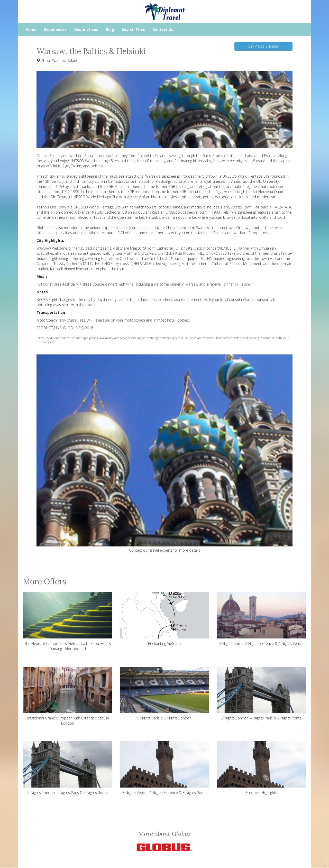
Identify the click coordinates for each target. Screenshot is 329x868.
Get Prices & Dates (263, 46)
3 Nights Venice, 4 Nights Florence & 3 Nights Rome (165, 768)
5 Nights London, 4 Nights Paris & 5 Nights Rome (68, 768)
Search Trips (133, 29)
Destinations (86, 29)
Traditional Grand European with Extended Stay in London (68, 696)
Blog (110, 29)
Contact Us (163, 29)
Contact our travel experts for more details (165, 550)
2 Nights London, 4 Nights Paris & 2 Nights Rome (261, 694)
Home (31, 29)
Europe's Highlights (261, 768)
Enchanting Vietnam (165, 619)
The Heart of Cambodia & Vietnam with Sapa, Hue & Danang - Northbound (68, 622)
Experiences (55, 29)
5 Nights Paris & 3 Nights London (165, 694)
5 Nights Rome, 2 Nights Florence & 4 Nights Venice (261, 619)
